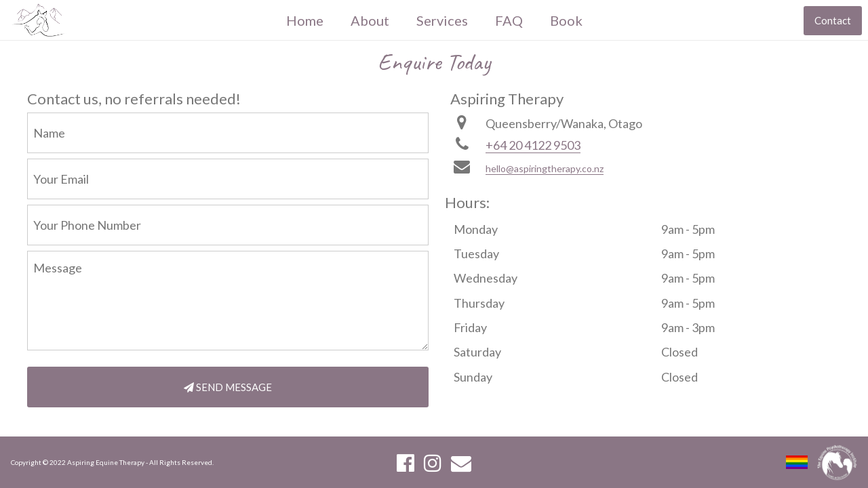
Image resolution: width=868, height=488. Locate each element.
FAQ (509, 20)
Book (566, 20)
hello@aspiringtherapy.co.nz (545, 168)
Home (305, 20)
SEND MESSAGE (228, 387)
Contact (833, 20)
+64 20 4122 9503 (533, 145)
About (370, 20)
